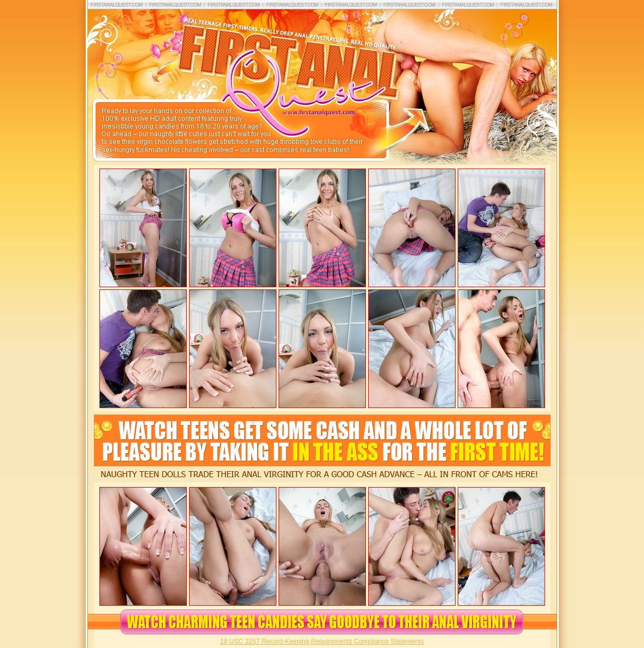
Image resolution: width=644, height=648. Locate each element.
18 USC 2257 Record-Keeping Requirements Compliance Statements (322, 641)
